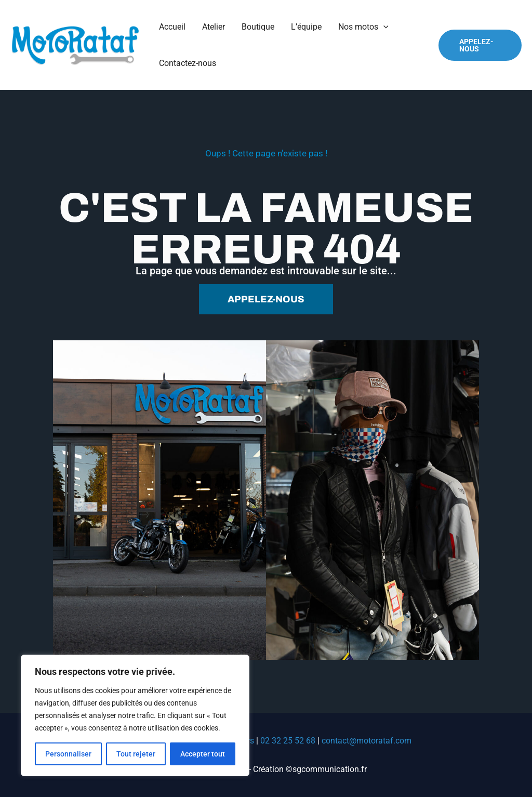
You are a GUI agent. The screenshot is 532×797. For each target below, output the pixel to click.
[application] (383, 27)
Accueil (172, 27)
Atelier (214, 27)
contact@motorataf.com (367, 741)
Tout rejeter (136, 754)
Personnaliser (68, 754)
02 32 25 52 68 (288, 741)
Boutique (258, 27)
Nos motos (363, 27)
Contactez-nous (188, 63)
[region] (135, 715)
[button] (480, 45)
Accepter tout (203, 754)
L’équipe (306, 27)
